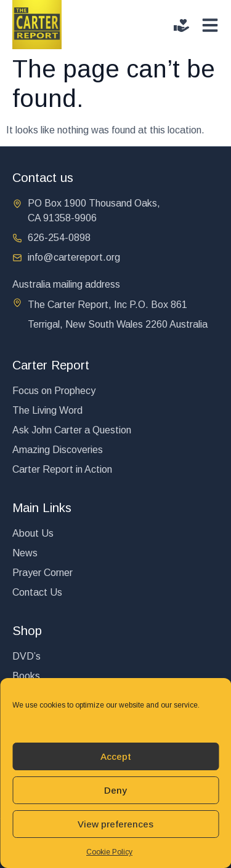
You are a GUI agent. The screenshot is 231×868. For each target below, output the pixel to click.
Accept (116, 756)
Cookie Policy (109, 852)
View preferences (115, 824)
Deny (115, 790)
